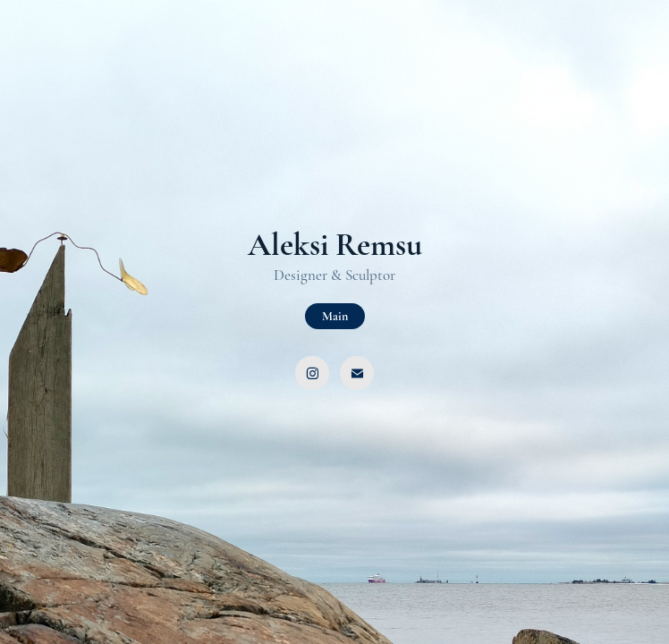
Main (335, 316)
